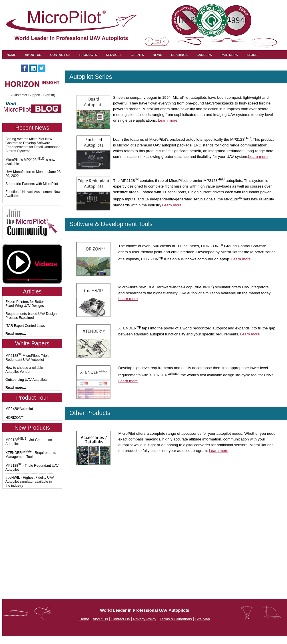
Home (11, 55)
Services (114, 55)
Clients (137, 55)
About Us (33, 55)
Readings (179, 55)
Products (88, 55)
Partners (229, 55)
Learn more (168, 120)
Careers (204, 55)
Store (252, 55)
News (157, 55)
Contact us (60, 55)
